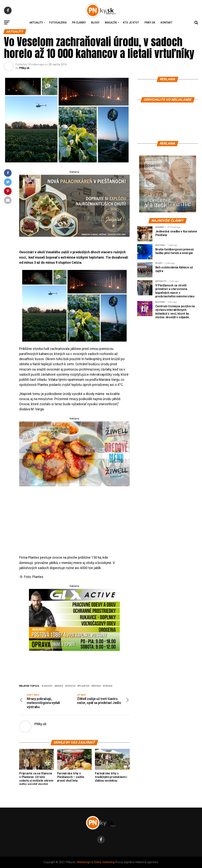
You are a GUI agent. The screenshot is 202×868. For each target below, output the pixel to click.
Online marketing (104, 862)
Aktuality (36, 23)
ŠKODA (97, 686)
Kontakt (166, 23)
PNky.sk (150, 23)
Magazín (111, 23)
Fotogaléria (58, 23)
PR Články (79, 23)
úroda (108, 686)
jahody (48, 686)
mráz (60, 686)
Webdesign (84, 862)
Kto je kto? (131, 23)
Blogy (95, 23)
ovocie (71, 686)
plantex (84, 686)
